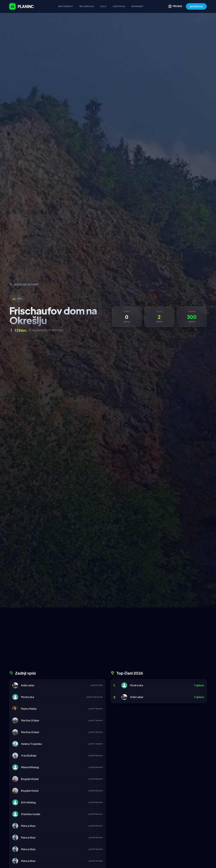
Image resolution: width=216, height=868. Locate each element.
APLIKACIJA (196, 6)
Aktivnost (66, 6)
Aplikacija (87, 6)
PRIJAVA (175, 6)
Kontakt (138, 6)
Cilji (103, 6)
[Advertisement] (108, 640)
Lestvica (119, 6)
